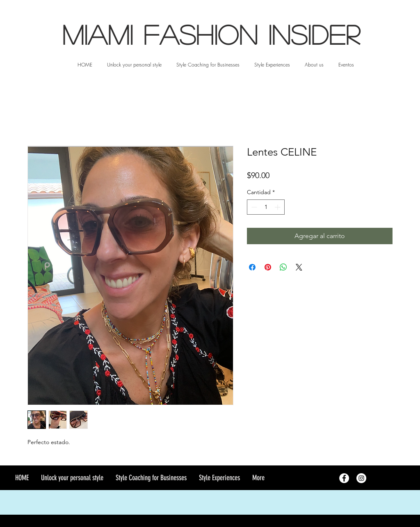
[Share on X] (299, 267)
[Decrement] (253, 207)
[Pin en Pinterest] (268, 267)
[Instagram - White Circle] (361, 478)
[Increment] (278, 207)
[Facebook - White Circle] (344, 478)
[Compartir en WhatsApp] (283, 267)
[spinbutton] (266, 207)
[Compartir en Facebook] (252, 267)
